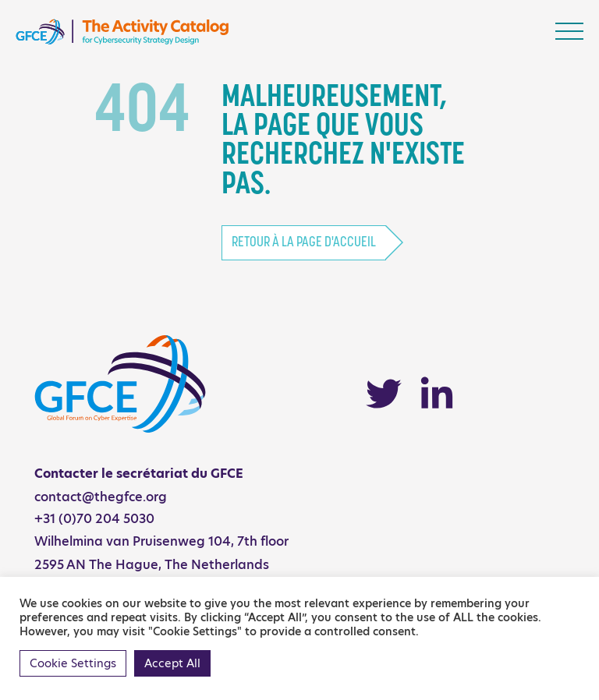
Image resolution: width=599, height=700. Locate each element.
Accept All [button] (172, 663)
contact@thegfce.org (101, 497)
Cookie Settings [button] (73, 663)
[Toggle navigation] (569, 31)
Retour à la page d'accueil (304, 243)
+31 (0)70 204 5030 (94, 519)
